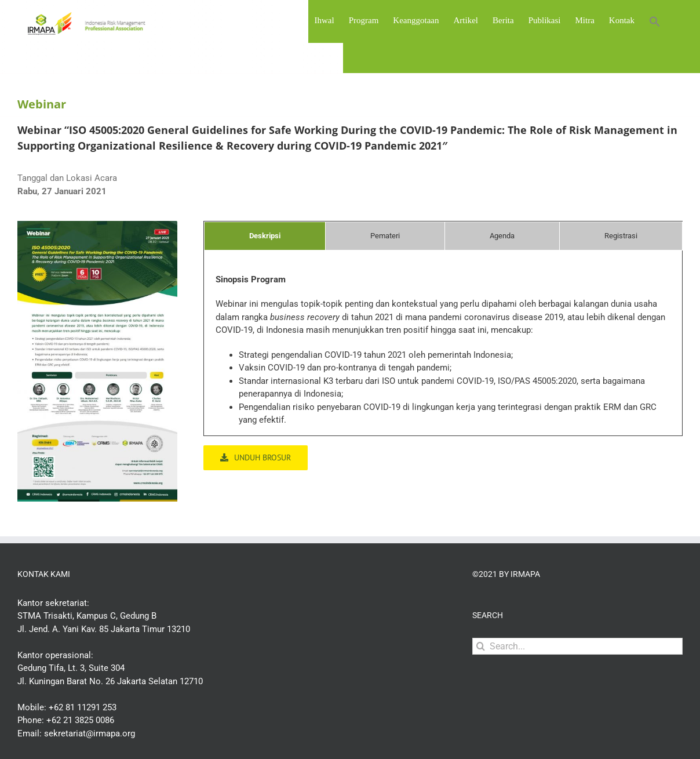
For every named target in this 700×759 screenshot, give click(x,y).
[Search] (481, 646)
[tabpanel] (443, 354)
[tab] (265, 236)
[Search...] (577, 646)
